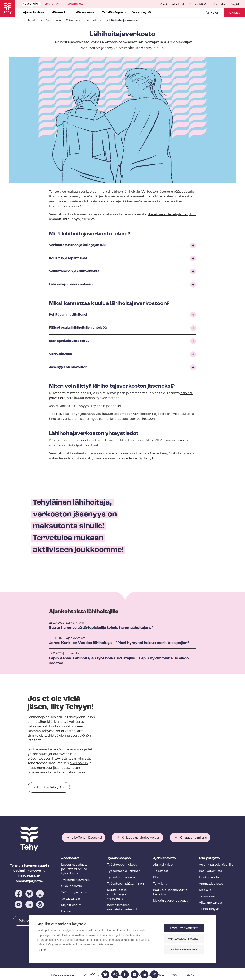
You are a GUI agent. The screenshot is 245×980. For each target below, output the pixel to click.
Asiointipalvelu (170, 5)
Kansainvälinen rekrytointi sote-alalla (123, 907)
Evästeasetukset (186, 950)
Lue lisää (41, 951)
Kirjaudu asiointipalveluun (141, 838)
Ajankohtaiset (163, 865)
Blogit (157, 877)
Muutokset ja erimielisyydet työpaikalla (118, 894)
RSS (174, 975)
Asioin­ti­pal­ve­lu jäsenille (216, 865)
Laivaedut (68, 912)
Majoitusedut (71, 905)
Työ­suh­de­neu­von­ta (75, 880)
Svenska (220, 5)
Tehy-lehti (196, 5)
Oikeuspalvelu (72, 886)
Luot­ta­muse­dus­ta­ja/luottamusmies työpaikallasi (75, 869)
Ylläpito (189, 975)
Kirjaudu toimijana (193, 838)
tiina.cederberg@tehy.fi (135, 458)
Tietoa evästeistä (63, 975)
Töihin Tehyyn (209, 909)
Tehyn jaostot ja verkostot (85, 21)
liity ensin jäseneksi (106, 406)
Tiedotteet (161, 871)
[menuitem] (222, 5)
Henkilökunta (209, 877)
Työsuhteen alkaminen (124, 871)
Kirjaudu (235, 13)
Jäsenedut (70, 858)
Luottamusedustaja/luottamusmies (55, 749)
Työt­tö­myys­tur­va (74, 893)
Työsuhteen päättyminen (125, 884)
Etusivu (33, 21)
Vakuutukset (71, 899)
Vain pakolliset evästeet (186, 939)
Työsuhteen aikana (121, 877)
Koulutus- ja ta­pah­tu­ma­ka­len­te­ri (171, 892)
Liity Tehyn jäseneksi (87, 838)
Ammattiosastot (211, 884)
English (235, 5)
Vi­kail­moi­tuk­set (211, 903)
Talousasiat (207, 896)
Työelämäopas (119, 858)
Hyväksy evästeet (186, 929)
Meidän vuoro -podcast (170, 901)
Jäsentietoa (52, 21)
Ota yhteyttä (210, 858)
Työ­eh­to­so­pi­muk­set (122, 865)
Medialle (205, 890)
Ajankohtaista (165, 858)
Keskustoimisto (211, 871)
